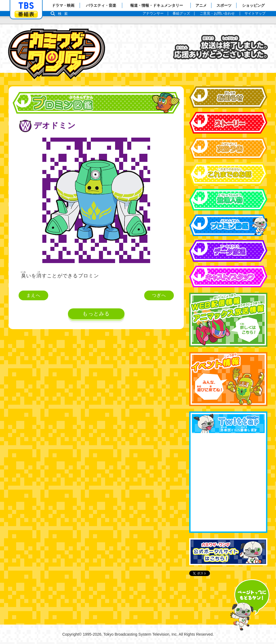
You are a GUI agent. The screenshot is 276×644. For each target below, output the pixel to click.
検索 (64, 14)
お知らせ (228, 97)
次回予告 (228, 148)
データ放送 (228, 251)
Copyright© (72, 634)
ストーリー (228, 123)
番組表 (26, 14)
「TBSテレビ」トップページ (26, 6)
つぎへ (159, 295)
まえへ (33, 295)
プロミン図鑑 (228, 225)
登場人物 (228, 200)
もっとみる (96, 314)
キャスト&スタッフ (228, 277)
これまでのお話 (228, 174)
